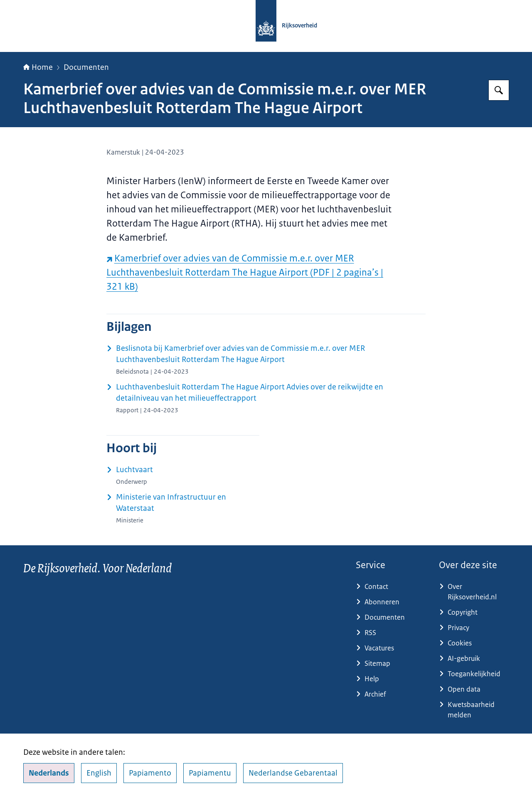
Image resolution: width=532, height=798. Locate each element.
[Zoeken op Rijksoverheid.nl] (499, 90)
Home (38, 67)
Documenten (86, 67)
